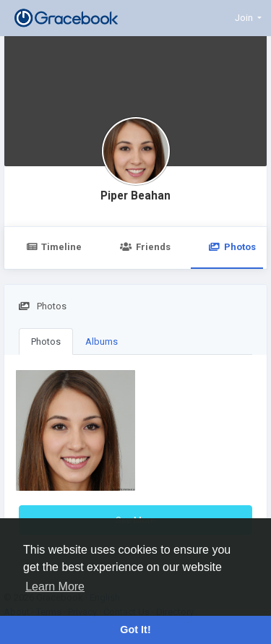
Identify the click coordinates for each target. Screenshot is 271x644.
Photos (46, 342)
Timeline (54, 247)
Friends (145, 247)
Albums (102, 342)
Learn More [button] (55, 587)
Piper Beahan (135, 196)
